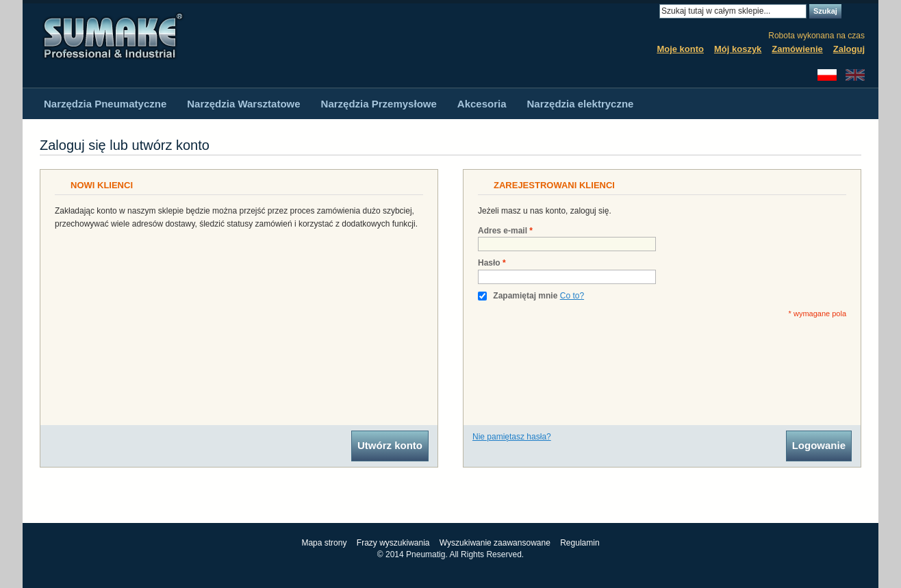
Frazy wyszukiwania (393, 543)
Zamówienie (797, 49)
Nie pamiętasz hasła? (512, 437)
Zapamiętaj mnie (525, 296)
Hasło (489, 263)
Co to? (572, 296)
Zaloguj (849, 49)
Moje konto (680, 49)
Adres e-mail (503, 231)
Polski (827, 75)
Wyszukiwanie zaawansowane (495, 543)
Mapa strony (324, 543)
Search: (651, 11)
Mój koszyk (738, 49)
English (855, 75)
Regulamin (580, 543)
